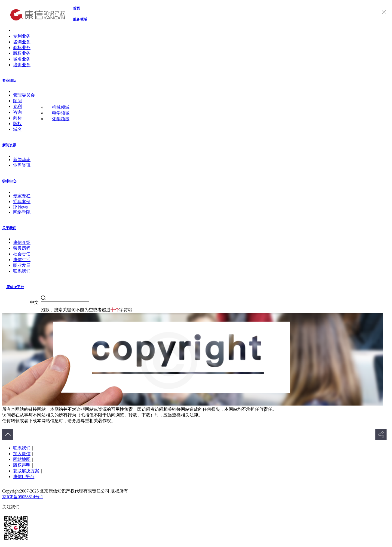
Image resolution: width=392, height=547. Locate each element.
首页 (76, 8)
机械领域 (61, 107)
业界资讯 (22, 165)
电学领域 (61, 113)
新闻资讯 (9, 145)
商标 (17, 118)
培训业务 (22, 65)
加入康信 (22, 454)
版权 (17, 124)
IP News (20, 207)
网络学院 (22, 212)
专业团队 (9, 81)
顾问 (17, 101)
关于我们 (9, 228)
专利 (17, 106)
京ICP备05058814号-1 (23, 497)
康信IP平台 (15, 287)
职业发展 (22, 265)
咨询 (17, 112)
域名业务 (22, 59)
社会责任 (22, 254)
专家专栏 (22, 196)
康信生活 (22, 260)
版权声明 (22, 465)
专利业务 (22, 36)
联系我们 (22, 271)
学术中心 (9, 181)
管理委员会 (24, 95)
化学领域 (61, 119)
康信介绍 (22, 242)
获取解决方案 (26, 471)
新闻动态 (22, 160)
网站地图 (22, 459)
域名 (17, 129)
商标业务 (22, 48)
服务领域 (80, 19)
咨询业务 (22, 42)
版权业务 (22, 53)
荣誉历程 (22, 248)
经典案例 (22, 202)
